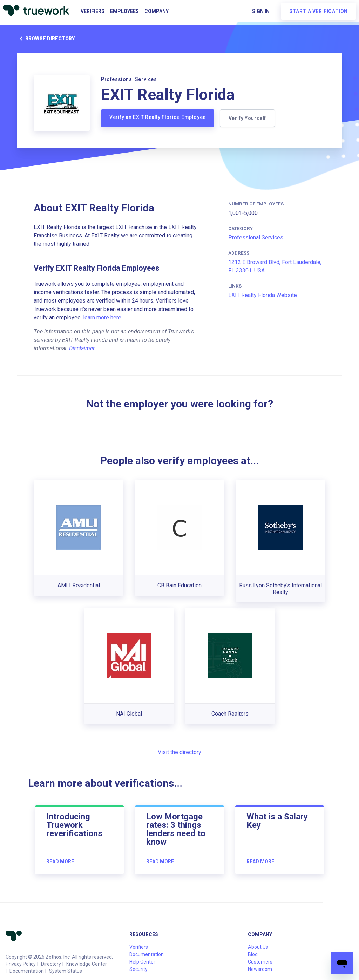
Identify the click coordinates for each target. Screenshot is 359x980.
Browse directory (46, 39)
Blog (253, 954)
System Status (66, 971)
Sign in (261, 11)
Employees (124, 11)
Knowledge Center (87, 964)
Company (157, 11)
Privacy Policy (21, 964)
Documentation (27, 971)
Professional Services (256, 238)
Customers (260, 962)
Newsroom (260, 969)
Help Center (142, 962)
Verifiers (93, 11)
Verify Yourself (247, 118)
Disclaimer (82, 348)
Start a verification (319, 11)
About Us (258, 947)
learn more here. (103, 317)
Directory (51, 964)
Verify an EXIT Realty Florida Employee (158, 117)
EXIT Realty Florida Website (263, 295)
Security (138, 969)
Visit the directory (179, 752)
